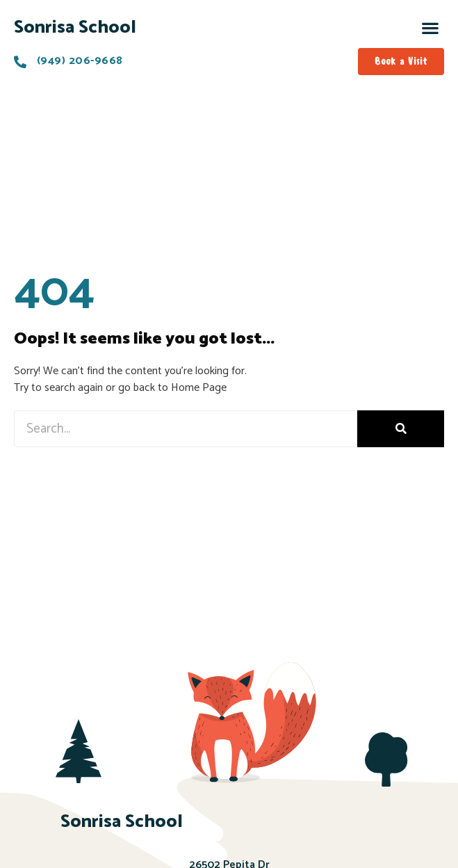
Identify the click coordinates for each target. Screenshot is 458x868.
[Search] (401, 429)
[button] (431, 27)
